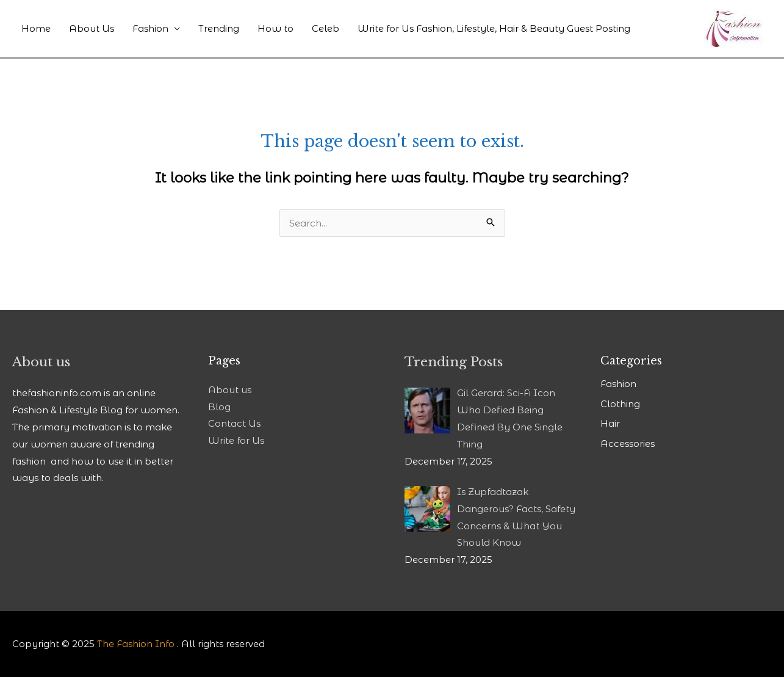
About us (230, 390)
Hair (610, 423)
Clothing (620, 404)
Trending (219, 28)
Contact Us (234, 423)
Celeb (325, 28)
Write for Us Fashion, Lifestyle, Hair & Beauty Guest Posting (494, 28)
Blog (219, 407)
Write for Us (236, 440)
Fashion (150, 28)
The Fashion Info (136, 644)
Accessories (628, 443)
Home (36, 28)
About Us (92, 28)
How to (275, 28)
